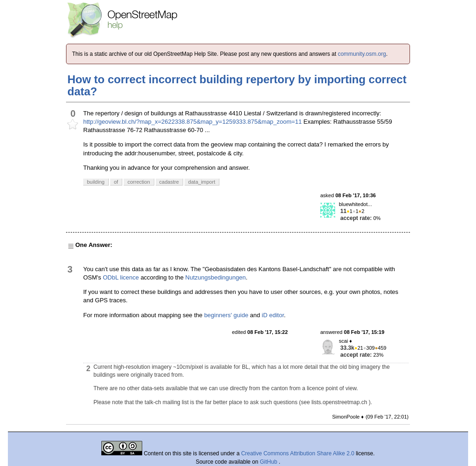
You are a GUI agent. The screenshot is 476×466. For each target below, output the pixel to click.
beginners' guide (226, 315)
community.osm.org (362, 54)
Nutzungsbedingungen (216, 277)
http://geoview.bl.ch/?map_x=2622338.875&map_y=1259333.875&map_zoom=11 (192, 122)
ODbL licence (121, 277)
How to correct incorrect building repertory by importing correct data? (237, 85)
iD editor (273, 315)
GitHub (269, 462)
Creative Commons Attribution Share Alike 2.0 (298, 453)
